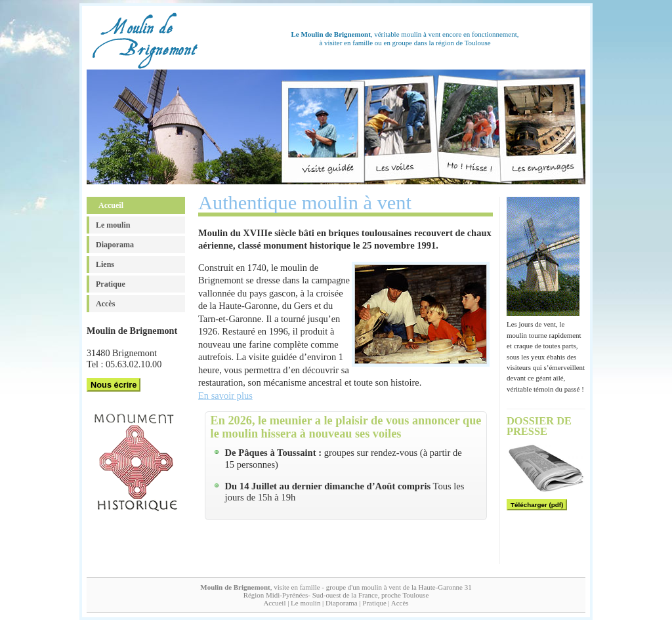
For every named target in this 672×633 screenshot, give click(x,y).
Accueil (111, 205)
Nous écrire (114, 385)
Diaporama (115, 245)
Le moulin (113, 225)
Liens (105, 264)
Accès (105, 304)
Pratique (111, 284)
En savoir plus (225, 396)
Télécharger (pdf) (537, 505)
